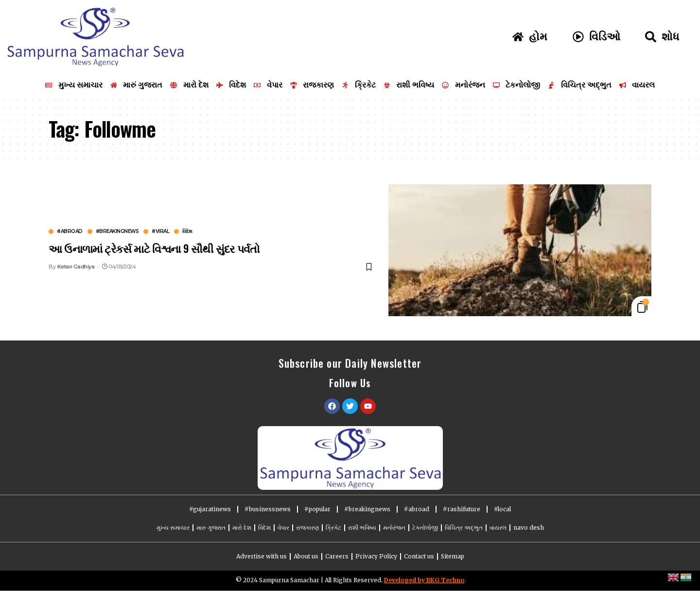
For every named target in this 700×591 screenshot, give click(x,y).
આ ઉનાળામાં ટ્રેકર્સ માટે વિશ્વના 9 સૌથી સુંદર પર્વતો (154, 248)
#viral (160, 232)
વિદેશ (187, 232)
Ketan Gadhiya (76, 267)
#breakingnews (117, 232)
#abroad (70, 232)
